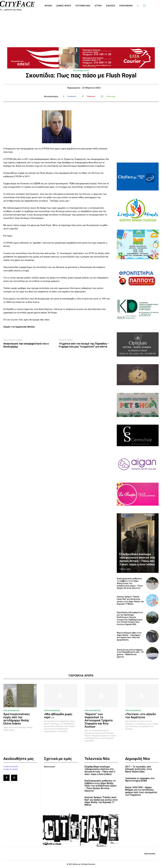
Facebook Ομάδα (11, 769)
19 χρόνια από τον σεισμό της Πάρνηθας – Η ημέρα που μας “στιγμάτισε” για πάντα (84, 345)
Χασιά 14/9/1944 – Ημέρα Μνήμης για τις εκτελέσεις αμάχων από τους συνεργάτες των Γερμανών (141, 791)
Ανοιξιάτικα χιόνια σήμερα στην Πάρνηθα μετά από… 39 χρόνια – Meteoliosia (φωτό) (130, 653)
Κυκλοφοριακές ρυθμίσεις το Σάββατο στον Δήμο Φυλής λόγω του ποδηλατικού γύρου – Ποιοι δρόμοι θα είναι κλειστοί (130, 583)
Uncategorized (81, 70)
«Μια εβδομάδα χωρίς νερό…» (58, 716)
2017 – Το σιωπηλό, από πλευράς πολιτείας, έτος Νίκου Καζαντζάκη (139, 769)
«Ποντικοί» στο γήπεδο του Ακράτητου (141, 716)
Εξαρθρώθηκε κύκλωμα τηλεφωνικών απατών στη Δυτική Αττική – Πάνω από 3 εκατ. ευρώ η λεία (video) (137, 559)
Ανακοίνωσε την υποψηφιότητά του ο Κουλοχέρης (26, 345)
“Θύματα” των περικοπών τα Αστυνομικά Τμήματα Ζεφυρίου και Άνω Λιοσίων (99, 720)
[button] (144, 6)
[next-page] (154, 518)
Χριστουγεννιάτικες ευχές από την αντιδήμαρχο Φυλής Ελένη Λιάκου (17, 719)
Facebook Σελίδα (11, 767)
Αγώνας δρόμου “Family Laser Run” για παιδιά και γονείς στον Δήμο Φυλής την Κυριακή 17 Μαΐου (130, 600)
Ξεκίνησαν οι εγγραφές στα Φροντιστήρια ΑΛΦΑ (140, 780)
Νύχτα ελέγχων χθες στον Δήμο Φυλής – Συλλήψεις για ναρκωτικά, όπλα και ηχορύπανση (129, 636)
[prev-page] (149, 518)
